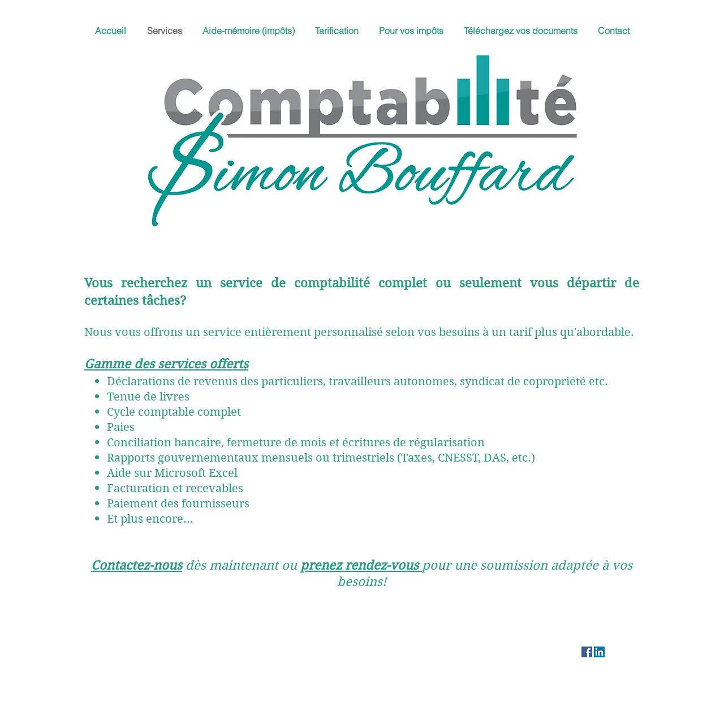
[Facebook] (587, 652)
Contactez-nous (137, 565)
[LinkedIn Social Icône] (599, 652)
